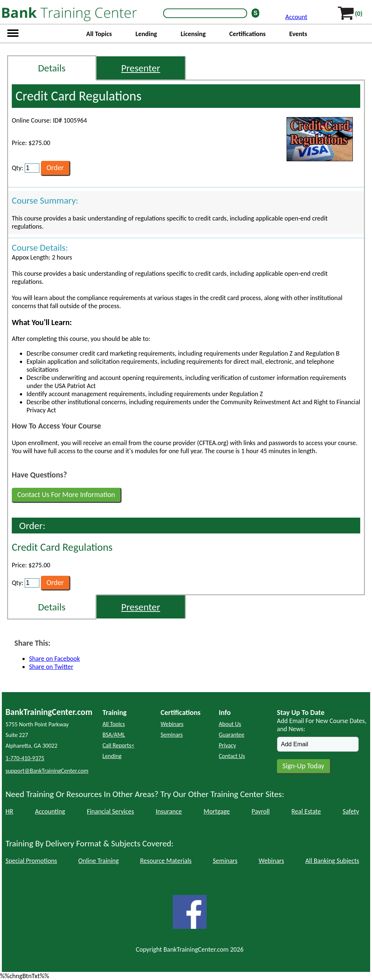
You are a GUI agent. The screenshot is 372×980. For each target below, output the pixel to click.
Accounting (50, 811)
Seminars (172, 735)
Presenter (141, 68)
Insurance (169, 811)
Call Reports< (118, 745)
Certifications (248, 34)
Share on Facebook (55, 659)
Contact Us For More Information (66, 494)
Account (296, 17)
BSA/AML (114, 735)
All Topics (99, 34)
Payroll (261, 811)
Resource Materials (166, 861)
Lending (146, 34)
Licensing (193, 34)
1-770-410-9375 (25, 758)
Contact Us (232, 756)
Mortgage (217, 811)
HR (9, 811)
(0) (359, 14)
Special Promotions (31, 861)
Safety (351, 811)
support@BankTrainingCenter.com (47, 771)
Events (298, 34)
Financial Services (110, 811)
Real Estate (306, 811)
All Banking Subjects (332, 861)
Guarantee (231, 735)
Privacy (227, 745)
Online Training (99, 861)
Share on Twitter (51, 667)
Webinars (172, 724)
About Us (230, 724)
